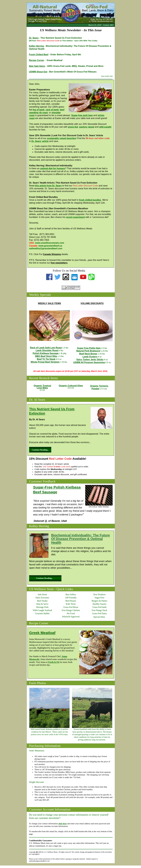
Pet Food (71, 613)
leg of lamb (39, 110)
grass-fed (73, 127)
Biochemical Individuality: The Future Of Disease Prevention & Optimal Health (80, 539)
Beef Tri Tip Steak (46, 359)
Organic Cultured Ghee (71, 386)
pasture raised (87, 127)
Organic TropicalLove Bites (42, 387)
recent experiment (75, 217)
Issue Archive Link (107, 76)
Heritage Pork (42, 607)
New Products (99, 594)
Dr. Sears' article (40, 141)
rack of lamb (52, 110)
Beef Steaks (42, 601)
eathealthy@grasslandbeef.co (45, 249)
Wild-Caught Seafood (42, 610)
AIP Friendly (71, 598)
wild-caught (105, 127)
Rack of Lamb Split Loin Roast (46, 348)
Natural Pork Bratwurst (88, 351)
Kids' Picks (71, 604)
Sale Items (42, 594)
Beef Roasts (71, 601)
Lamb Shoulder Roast (47, 350)
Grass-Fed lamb (100, 607)
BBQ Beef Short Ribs (46, 356)
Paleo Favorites (42, 598)
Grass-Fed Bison (71, 607)
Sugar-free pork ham (82, 115)
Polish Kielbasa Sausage (46, 353)
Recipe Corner (36, 60)
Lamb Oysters (90, 357)
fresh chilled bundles (90, 200)
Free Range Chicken (71, 610)
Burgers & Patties (99, 601)
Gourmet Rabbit (42, 613)
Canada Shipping (52, 254)
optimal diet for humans (53, 168)
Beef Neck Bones (88, 354)
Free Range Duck (99, 610)
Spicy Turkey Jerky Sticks (90, 360)
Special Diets (99, 617)
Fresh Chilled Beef (39, 55)
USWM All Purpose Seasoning (89, 362)
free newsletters (59, 263)
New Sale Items (37, 66)
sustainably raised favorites (61, 138)
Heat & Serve (42, 604)
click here (63, 824)
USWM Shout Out (38, 72)
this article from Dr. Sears (48, 186)
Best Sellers (71, 594)
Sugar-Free (99, 598)
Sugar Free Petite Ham (89, 348)
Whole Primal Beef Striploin (45, 362)
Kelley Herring (36, 46)
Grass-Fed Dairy (99, 613)
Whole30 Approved (71, 617)
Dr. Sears (34, 38)
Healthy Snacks (99, 604)
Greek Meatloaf (42, 633)
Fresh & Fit (54, 662)
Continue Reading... (40, 450)
